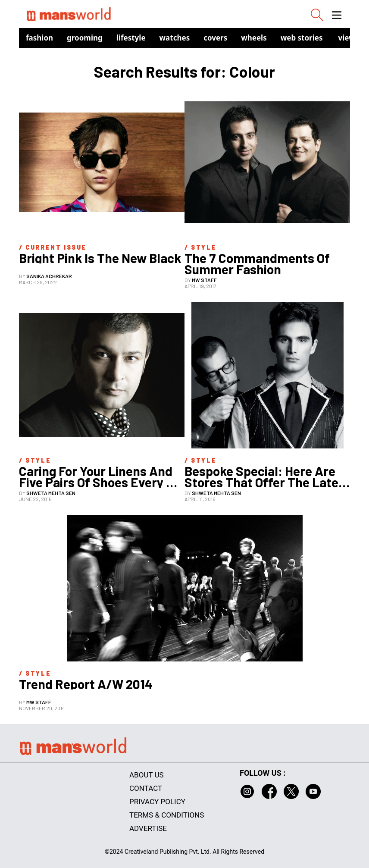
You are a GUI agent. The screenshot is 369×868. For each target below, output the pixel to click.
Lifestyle (131, 38)
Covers (215, 38)
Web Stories (302, 38)
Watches (175, 38)
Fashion (39, 38)
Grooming (85, 38)
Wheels (254, 38)
